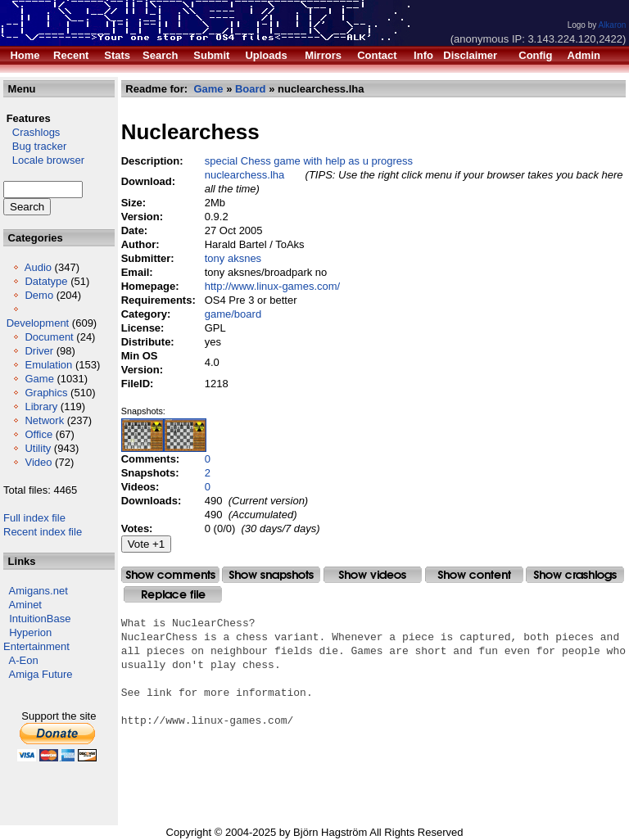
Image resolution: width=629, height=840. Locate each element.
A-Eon (24, 660)
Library (41, 406)
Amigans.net (38, 591)
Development (38, 323)
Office (38, 434)
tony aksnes (233, 258)
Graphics (46, 393)
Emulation (48, 365)
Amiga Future (41, 674)
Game (39, 379)
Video (38, 462)
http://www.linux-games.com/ (272, 286)
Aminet (25, 605)
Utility (38, 448)
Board (251, 89)
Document (49, 337)
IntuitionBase (40, 619)
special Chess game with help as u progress (309, 161)
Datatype (46, 281)
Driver (39, 351)
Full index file (34, 518)
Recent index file (43, 532)
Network (44, 420)
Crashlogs (32, 132)
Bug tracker (35, 146)
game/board (233, 314)
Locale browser (44, 160)
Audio (38, 267)
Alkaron (612, 25)
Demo (39, 295)
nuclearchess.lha (245, 175)
